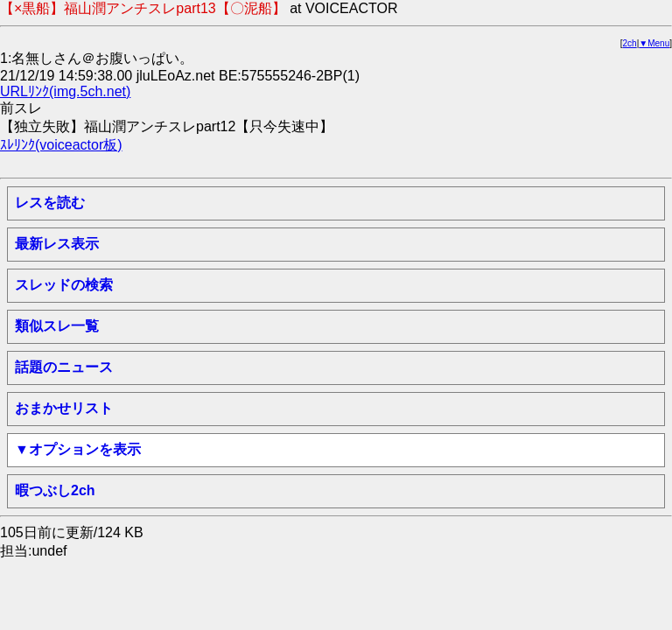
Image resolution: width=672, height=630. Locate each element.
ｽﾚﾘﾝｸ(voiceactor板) (61, 145)
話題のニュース (64, 367)
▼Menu (654, 43)
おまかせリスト (64, 408)
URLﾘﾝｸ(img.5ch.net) (65, 91)
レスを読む (50, 203)
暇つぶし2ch (55, 490)
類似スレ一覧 (57, 326)
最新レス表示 (57, 244)
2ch (630, 43)
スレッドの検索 (64, 285)
